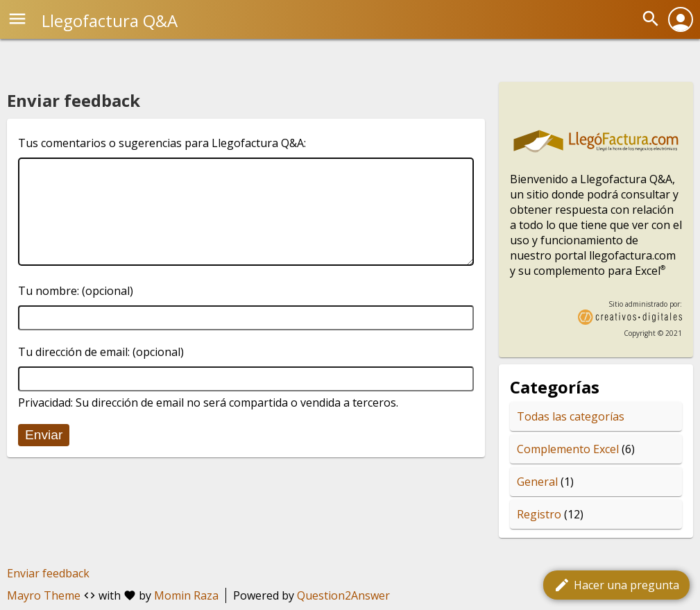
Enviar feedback (48, 573)
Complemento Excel (568, 449)
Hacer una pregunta (616, 585)
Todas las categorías (571, 416)
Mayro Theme (44, 595)
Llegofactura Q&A (110, 20)
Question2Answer (343, 595)
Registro (539, 514)
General (537, 482)
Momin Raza (186, 595)
